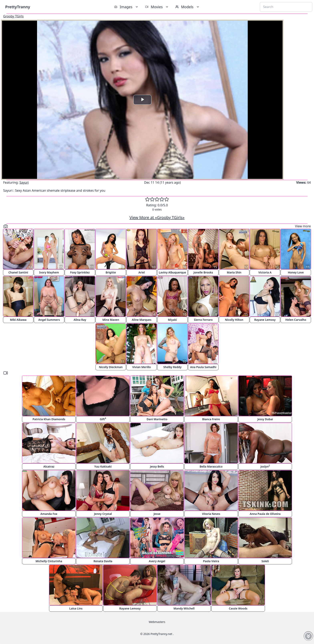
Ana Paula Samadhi (203, 367)
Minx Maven (111, 320)
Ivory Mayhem (49, 272)
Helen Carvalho (296, 320)
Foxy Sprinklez (80, 272)
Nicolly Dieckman (111, 367)
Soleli (265, 561)
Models (188, 7)
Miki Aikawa (18, 320)
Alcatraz (49, 466)
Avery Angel (157, 561)
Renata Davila (103, 561)
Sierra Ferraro (203, 320)
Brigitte (111, 272)
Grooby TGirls (13, 16)
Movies (157, 7)
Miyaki (172, 320)
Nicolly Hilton (234, 320)
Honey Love (296, 272)
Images (126, 7)
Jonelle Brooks (203, 272)
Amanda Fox (49, 514)
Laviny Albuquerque (172, 272)
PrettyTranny (18, 7)
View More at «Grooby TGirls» (157, 217)
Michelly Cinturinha (49, 561)
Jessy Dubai (265, 419)
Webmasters (157, 622)
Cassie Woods (238, 608)
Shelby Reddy (173, 367)
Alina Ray (80, 320)
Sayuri (24, 182)
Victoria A (265, 272)
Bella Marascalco (211, 466)
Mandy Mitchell (184, 608)
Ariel (142, 272)
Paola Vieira (211, 561)
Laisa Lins (76, 608)
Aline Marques (142, 320)
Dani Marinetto (157, 419)
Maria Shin (234, 272)
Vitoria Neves (211, 514)
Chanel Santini (18, 272)
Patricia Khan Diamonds (49, 419)
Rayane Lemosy (265, 320)
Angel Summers (49, 320)
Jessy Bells (157, 466)
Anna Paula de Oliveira (265, 514)
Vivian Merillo (142, 367)
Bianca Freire (211, 419)
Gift (103, 419)
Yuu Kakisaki (103, 466)
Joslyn (265, 466)
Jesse (157, 514)
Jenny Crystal (103, 514)
